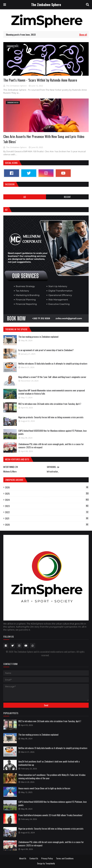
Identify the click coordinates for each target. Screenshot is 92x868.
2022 (47, 512)
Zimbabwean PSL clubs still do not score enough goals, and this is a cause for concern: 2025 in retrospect (51, 446)
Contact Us (34, 858)
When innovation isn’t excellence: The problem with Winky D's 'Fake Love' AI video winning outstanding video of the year (52, 777)
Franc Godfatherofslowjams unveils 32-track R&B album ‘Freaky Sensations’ (51, 815)
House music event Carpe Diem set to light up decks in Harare (44, 788)
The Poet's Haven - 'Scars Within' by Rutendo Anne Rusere (40, 80)
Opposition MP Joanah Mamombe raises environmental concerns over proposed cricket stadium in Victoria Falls (52, 392)
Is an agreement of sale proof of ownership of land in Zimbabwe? (46, 350)
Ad (25, 197)
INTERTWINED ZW (11, 467)
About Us (23, 858)
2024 (47, 500)
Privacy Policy (47, 858)
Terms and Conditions (65, 858)
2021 (47, 518)
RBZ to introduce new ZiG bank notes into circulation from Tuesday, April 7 (50, 404)
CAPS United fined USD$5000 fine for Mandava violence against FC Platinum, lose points (53, 432)
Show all (83, 34)
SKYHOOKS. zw (53, 467)
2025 (47, 494)
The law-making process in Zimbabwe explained (38, 337)
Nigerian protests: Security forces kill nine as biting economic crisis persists (51, 417)
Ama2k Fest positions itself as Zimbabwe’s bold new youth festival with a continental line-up (49, 763)
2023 (47, 506)
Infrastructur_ (53, 471)
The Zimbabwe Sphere (46, 5)
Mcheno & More (10, 471)
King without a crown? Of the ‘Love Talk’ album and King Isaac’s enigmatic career (52, 377)
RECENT (67, 197)
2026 (47, 487)
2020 (47, 525)
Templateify (50, 863)
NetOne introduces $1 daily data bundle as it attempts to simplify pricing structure (53, 364)
